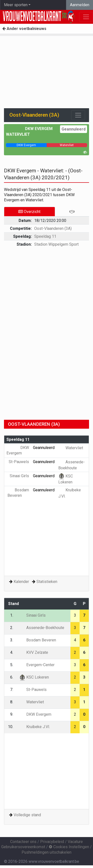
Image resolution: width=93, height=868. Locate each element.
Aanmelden (80, 5)
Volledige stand (27, 815)
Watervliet (18, 134)
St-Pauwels (33, 690)
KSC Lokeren (34, 677)
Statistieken (47, 582)
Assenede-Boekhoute (42, 628)
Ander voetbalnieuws (24, 29)
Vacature (75, 842)
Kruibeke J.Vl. (34, 727)
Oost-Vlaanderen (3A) (53, 228)
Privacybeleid (52, 842)
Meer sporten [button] (16, 5)
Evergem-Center (37, 665)
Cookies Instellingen (69, 847)
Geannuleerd (74, 129)
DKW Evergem (39, 129)
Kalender (21, 582)
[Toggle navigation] (78, 115)
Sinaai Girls (32, 615)
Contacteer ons (23, 842)
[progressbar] (26, 145)
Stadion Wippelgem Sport (56, 244)
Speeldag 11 (45, 236)
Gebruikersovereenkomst (23, 847)
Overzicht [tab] (29, 212)
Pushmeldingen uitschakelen (46, 852)
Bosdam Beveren (38, 640)
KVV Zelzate (34, 652)
